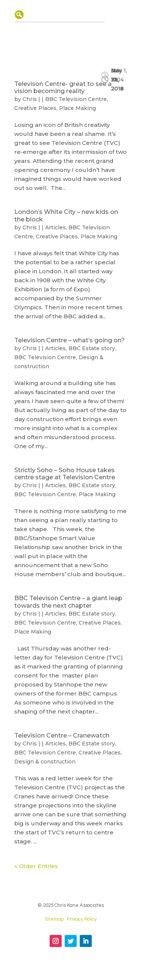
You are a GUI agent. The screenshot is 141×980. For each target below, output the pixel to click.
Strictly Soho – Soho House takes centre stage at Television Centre (65, 474)
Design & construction (45, 762)
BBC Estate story (92, 348)
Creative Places (35, 108)
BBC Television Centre (76, 99)
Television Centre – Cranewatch (62, 735)
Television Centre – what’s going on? (70, 340)
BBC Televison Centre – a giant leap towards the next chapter (68, 602)
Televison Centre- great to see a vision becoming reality (63, 87)
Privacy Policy (82, 919)
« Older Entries (36, 866)
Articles (55, 227)
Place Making (77, 108)
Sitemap (54, 919)
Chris (30, 99)
